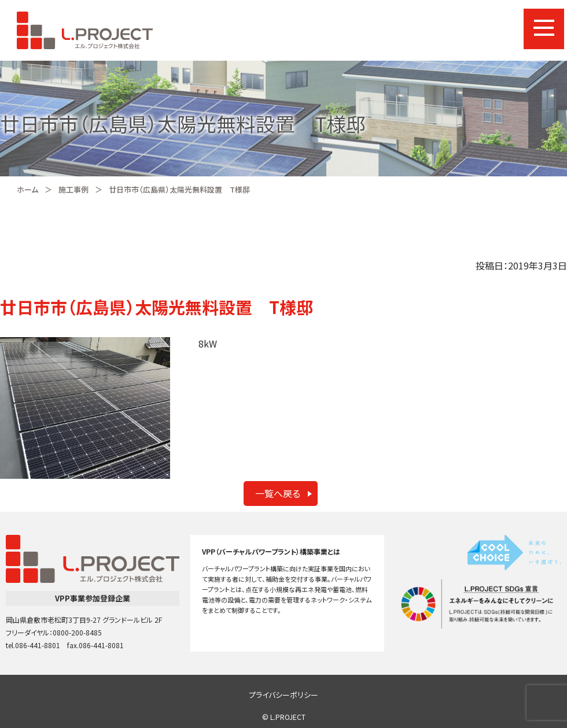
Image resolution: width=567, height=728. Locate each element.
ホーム (27, 189)
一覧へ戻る (278, 493)
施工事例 (73, 189)
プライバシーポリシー (283, 695)
